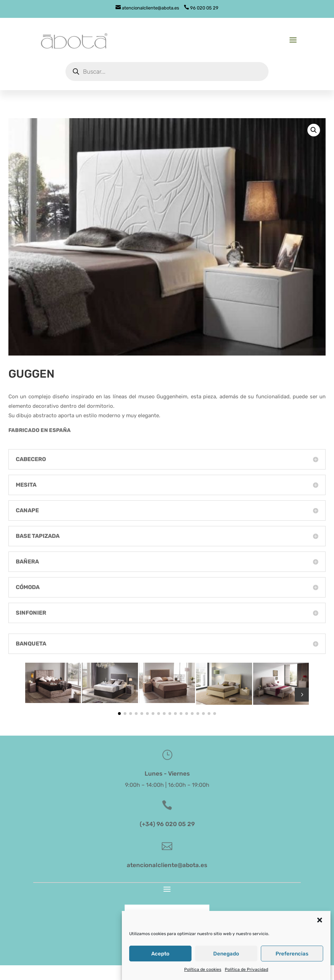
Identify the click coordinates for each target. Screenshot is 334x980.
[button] (320, 932)
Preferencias (292, 965)
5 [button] (302, 695)
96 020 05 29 (201, 8)
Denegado (226, 965)
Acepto (160, 965)
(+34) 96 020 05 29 (167, 824)
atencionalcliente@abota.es (147, 8)
